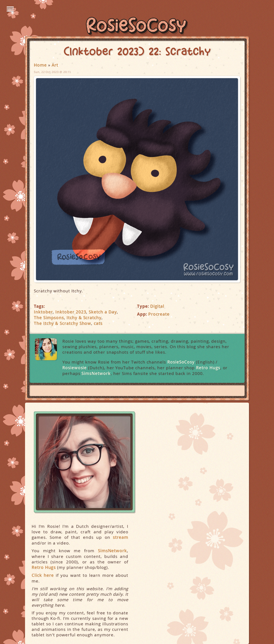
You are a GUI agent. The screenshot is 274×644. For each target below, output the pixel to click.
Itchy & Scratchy (84, 318)
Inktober (43, 312)
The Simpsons (49, 318)
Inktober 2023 (71, 312)
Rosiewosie (75, 368)
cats (98, 323)
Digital (157, 306)
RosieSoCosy (137, 27)
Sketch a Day (103, 312)
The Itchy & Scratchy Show (62, 323)
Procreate (159, 314)
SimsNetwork (96, 373)
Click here (43, 575)
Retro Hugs (208, 368)
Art (55, 65)
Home (40, 65)
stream (121, 537)
